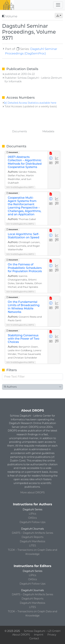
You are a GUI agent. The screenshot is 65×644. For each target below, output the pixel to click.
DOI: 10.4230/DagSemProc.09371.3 (20, 254)
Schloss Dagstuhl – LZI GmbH (42, 631)
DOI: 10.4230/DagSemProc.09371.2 (20, 224)
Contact (34, 638)
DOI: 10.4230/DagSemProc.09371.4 (20, 292)
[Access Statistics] (57, 158)
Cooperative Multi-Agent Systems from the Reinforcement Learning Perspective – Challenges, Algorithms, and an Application (25, 206)
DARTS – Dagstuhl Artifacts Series (33, 533)
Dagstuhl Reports (33, 537)
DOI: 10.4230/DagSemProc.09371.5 (20, 325)
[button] (59, 16)
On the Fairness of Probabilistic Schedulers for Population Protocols (25, 268)
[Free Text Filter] (32, 377)
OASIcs (33, 518)
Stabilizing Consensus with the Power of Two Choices (24, 339)
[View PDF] (51, 154)
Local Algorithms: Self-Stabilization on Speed (23, 236)
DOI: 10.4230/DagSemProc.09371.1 (20, 187)
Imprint (39, 635)
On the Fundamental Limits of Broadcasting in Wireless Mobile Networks (24, 307)
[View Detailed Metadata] (51, 158)
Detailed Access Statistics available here (30, 103)
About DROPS (21, 635)
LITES (32, 546)
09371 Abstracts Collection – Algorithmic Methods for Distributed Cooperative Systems (25, 162)
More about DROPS (33, 492)
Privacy (52, 635)
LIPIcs (33, 514)
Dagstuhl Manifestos (32, 541)
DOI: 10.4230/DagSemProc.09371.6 (20, 362)
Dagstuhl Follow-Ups (32, 522)
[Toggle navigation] (58, 5)
